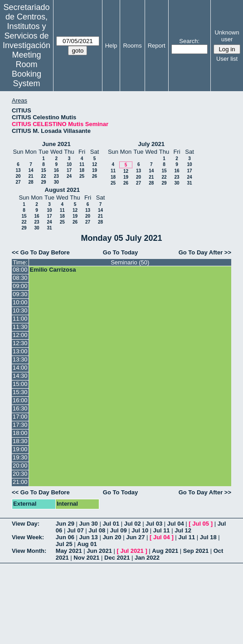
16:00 (20, 400)
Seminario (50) (130, 262)
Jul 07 (75, 530)
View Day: (26, 524)
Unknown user (227, 36)
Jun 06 (65, 537)
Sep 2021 (196, 551)
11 (82, 164)
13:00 (20, 351)
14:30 (20, 376)
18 (82, 170)
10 (69, 164)
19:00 (20, 449)
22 (43, 176)
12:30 (20, 343)
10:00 (20, 302)
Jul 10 (140, 530)
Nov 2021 (86, 558)
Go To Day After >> (205, 252)
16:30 (20, 408)
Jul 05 (201, 524)
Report (157, 46)
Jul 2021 (132, 551)
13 (18, 170)
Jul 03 (154, 524)
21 (31, 176)
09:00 (20, 286)
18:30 (20, 441)
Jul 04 (176, 524)
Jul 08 (97, 530)
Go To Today (121, 252)
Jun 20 (112, 537)
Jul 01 (111, 524)
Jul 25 (64, 544)
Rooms (132, 46)
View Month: (29, 551)
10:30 (20, 310)
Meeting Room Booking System (27, 69)
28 (31, 182)
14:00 (20, 368)
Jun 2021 (99, 551)
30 (56, 182)
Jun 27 (135, 537)
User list (227, 59)
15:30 (20, 392)
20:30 (20, 474)
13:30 (20, 359)
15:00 (20, 384)
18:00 (20, 433)
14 (31, 170)
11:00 (20, 319)
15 (43, 170)
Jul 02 (133, 524)
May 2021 (69, 551)
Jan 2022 (147, 558)
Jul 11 (162, 530)
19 (95, 170)
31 (189, 183)
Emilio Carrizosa (53, 270)
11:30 (20, 327)
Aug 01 (87, 544)
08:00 (20, 270)
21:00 (20, 482)
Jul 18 (208, 537)
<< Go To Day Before (41, 252)
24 (69, 176)
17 (69, 170)
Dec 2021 (117, 558)
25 (82, 176)
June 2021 (56, 144)
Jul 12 (183, 530)
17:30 (20, 425)
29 (43, 182)
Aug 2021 (165, 551)
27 (18, 182)
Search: (189, 41)
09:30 (20, 294)
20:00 (20, 466)
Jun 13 (89, 537)
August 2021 (62, 190)
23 (56, 176)
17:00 (20, 417)
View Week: (28, 537)
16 (56, 170)
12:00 (20, 335)
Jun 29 (65, 524)
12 (95, 164)
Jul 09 (119, 530)
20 (18, 176)
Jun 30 (89, 524)
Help (111, 46)
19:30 (20, 457)
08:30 (20, 278)
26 (95, 176)
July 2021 (151, 144)
